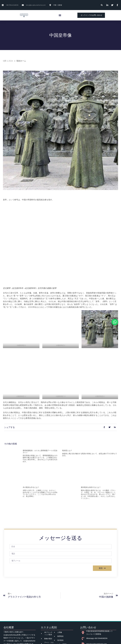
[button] (102, 5)
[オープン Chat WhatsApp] (115, 322)
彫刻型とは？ (67, 451)
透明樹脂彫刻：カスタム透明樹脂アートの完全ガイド (40, 452)
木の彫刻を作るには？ (31, 487)
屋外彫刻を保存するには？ (91, 487)
